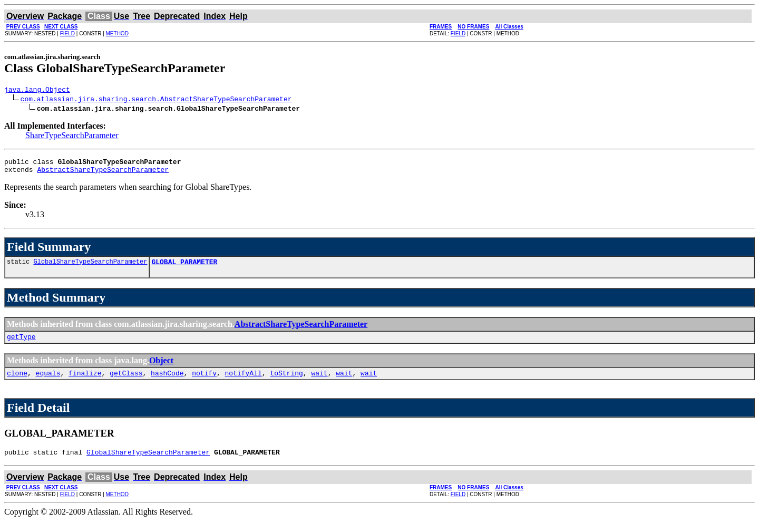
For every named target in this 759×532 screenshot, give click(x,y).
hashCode (167, 382)
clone (17, 382)
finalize (85, 382)
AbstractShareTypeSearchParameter (103, 174)
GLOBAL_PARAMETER (184, 268)
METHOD (117, 33)
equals (48, 382)
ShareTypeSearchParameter (72, 137)
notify (204, 382)
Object (161, 368)
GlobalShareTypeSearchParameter (90, 268)
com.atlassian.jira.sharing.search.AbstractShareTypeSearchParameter (156, 100)
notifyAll (244, 382)
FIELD (67, 33)
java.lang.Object (37, 91)
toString (286, 382)
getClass (126, 382)
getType (21, 344)
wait (319, 382)
